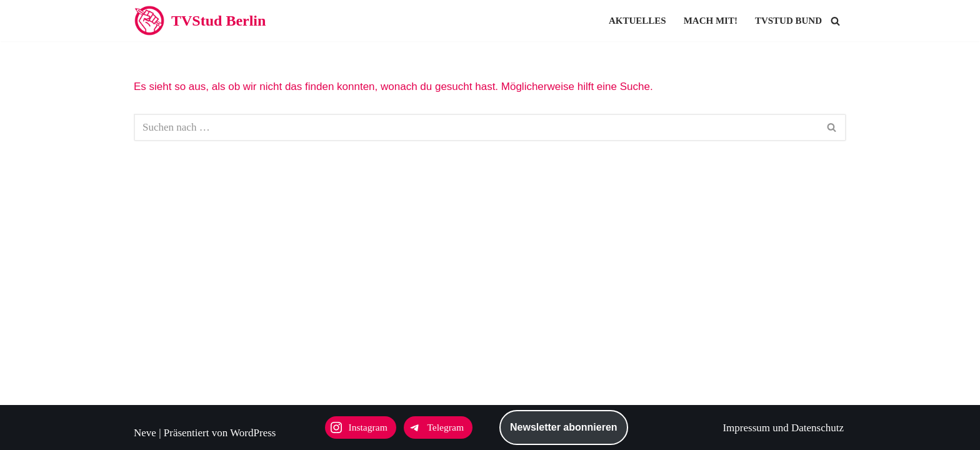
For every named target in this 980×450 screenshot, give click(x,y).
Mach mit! (711, 21)
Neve (145, 433)
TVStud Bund (788, 21)
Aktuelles (637, 21)
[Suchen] (835, 21)
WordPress (253, 433)
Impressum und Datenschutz (783, 428)
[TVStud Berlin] (200, 21)
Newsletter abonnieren (564, 427)
